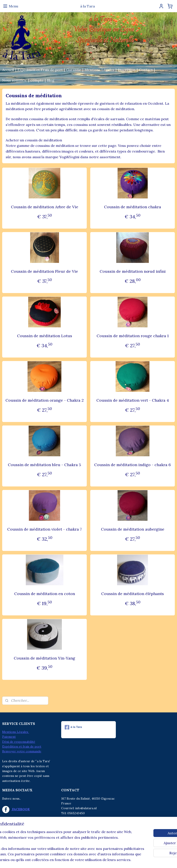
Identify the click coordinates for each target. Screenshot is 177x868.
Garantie (74, 70)
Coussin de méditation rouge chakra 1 (133, 336)
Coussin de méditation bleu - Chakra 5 (44, 465)
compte (37, 80)
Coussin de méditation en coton (45, 594)
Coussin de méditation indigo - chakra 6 (133, 465)
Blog (51, 80)
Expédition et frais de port (22, 746)
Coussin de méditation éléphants (133, 594)
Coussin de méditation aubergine (133, 529)
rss (79, 860)
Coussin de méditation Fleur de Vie (44, 271)
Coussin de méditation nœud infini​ (133, 271)
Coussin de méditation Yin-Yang (44, 658)
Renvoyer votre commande (22, 751)
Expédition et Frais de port (40, 70)
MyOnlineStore (131, 860)
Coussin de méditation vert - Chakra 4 (133, 400)
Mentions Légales (99, 70)
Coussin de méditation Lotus (45, 336)
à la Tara (73, 727)
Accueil (8, 70)
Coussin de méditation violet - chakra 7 (44, 529)
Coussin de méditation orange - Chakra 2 (45, 400)
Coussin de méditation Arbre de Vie (45, 207)
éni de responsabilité (20, 742)
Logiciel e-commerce (94, 860)
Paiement (9, 737)
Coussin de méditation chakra (133, 207)
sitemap (71, 860)
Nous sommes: (15, 80)
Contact (146, 70)
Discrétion (127, 70)
